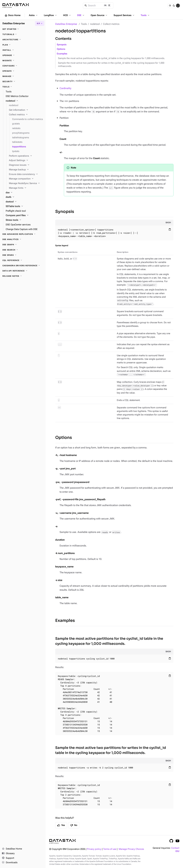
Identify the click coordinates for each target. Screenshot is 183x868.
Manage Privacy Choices (131, 849)
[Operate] (23, 71)
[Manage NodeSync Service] (26, 183)
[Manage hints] (26, 188)
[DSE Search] (23, 250)
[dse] (24, 193)
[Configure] (23, 66)
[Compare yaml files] (24, 215)
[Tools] (23, 87)
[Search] (98, 6)
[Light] (170, 6)
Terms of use (110, 849)
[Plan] (23, 45)
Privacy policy (94, 849)
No (74, 825)
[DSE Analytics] (23, 239)
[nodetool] (24, 101)
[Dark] (174, 6)
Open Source (99, 15)
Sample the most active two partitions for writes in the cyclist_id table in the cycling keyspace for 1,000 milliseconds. (111, 65)
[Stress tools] (24, 220)
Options (61, 49)
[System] (178, 6)
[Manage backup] (26, 170)
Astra (33, 15)
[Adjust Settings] (26, 160)
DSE (81, 15)
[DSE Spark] (23, 255)
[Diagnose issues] (26, 165)
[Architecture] (23, 40)
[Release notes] (23, 276)
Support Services (124, 15)
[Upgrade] (23, 55)
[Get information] (26, 110)
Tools (145, 15)
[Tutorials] (23, 34)
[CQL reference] (23, 260)
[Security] (23, 82)
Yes (61, 825)
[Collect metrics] (26, 115)
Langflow (51, 15)
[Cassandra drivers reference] (23, 266)
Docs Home (12, 15)
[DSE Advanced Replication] (23, 234)
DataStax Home (12, 849)
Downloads (10, 863)
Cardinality (65, 88)
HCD (67, 15)
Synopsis (62, 45)
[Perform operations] (26, 156)
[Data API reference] (23, 271)
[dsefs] (24, 197)
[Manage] (23, 76)
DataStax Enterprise (66, 24)
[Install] (23, 50)
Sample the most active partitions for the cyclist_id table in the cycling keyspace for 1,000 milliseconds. (111, 58)
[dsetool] (24, 202)
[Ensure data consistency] (26, 174)
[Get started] (23, 29)
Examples (62, 54)
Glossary (8, 854)
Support (8, 858)
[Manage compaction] (26, 179)
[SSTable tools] (24, 206)
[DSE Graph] (23, 245)
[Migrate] (23, 61)
